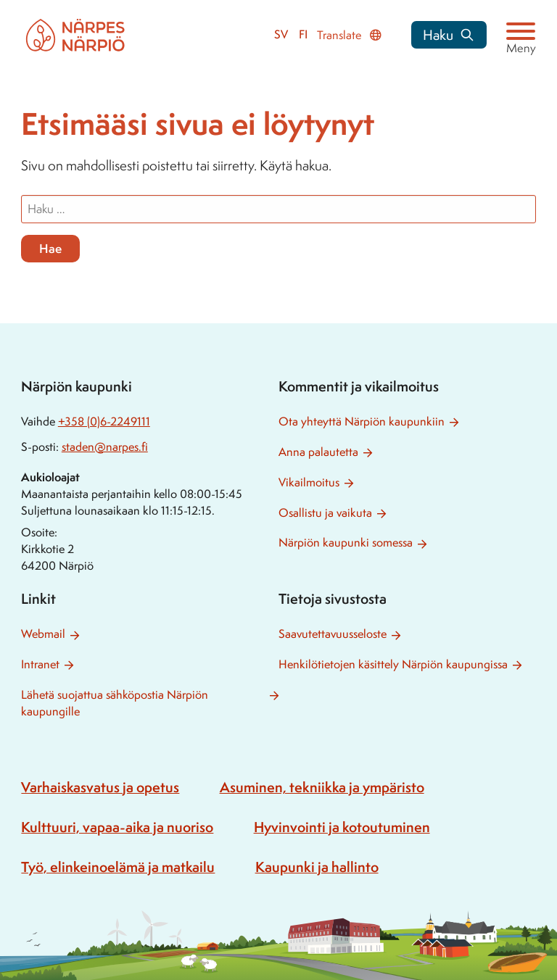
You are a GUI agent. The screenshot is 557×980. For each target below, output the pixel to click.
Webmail (43, 634)
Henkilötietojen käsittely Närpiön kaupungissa (393, 664)
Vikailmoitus (309, 482)
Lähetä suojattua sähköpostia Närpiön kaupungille (115, 703)
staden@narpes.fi (105, 447)
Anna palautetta (318, 452)
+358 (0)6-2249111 (104, 422)
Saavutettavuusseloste (333, 634)
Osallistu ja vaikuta (325, 513)
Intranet (40, 664)
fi (303, 34)
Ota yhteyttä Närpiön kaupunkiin (362, 422)
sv (281, 34)
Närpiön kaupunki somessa (346, 543)
